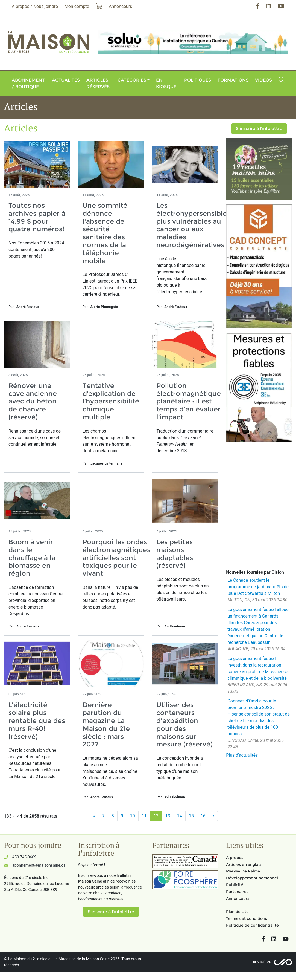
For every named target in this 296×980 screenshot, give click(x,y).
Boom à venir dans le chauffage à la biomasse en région (32, 558)
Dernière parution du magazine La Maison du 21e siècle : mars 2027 (106, 724)
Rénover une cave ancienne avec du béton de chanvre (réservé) (33, 401)
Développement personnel (252, 878)
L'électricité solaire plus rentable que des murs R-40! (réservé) (37, 720)
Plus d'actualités (242, 755)
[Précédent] (94, 816)
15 (191, 816)
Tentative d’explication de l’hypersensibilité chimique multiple (111, 401)
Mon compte (77, 6)
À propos (235, 858)
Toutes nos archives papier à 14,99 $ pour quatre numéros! (37, 217)
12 (156, 816)
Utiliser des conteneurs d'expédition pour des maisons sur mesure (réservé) (184, 724)
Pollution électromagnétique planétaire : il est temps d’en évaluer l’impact (189, 401)
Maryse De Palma (243, 871)
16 (203, 816)
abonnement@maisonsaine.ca (39, 865)
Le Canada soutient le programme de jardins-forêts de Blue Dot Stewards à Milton (258, 587)
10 (133, 816)
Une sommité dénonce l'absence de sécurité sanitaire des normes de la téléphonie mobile (105, 233)
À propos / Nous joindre (35, 6)
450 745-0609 (24, 857)
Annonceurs (238, 898)
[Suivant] (213, 816)
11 (144, 816)
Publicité (235, 885)
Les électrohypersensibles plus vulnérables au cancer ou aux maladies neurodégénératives (193, 225)
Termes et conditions (247, 918)
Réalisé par (262, 962)
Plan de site (237, 912)
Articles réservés (98, 83)
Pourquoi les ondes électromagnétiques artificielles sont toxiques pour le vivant (116, 558)
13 (168, 816)
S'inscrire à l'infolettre (259, 129)
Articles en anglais (244, 864)
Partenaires (237, 892)
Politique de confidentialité (252, 925)
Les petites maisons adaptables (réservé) (175, 554)
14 (180, 816)
